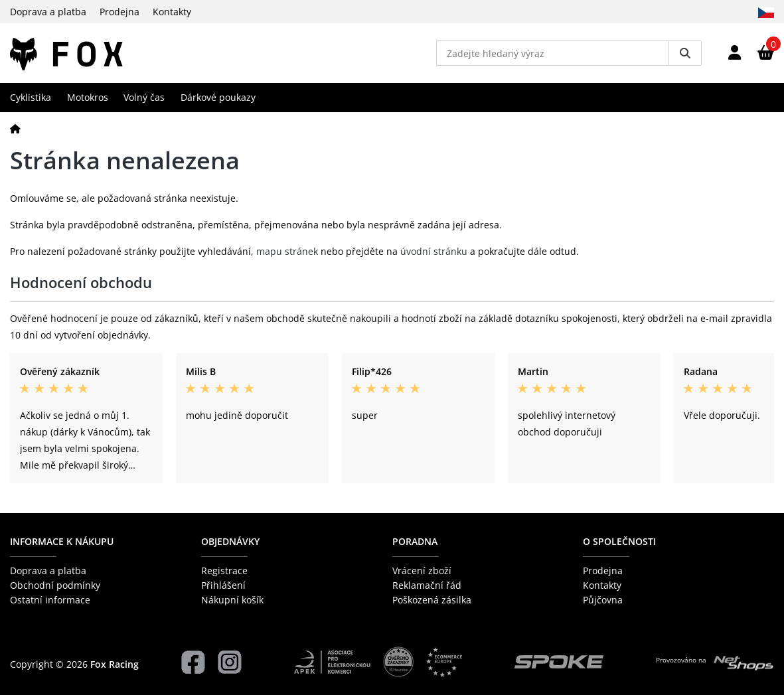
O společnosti (619, 541)
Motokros (88, 97)
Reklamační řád (427, 585)
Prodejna (119, 12)
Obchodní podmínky (55, 585)
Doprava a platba (48, 12)
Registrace (224, 571)
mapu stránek (287, 251)
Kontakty (172, 12)
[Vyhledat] (685, 53)
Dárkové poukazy (218, 97)
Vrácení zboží (422, 571)
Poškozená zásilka (432, 600)
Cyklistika (31, 97)
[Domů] (15, 128)
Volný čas (144, 97)
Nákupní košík (232, 600)
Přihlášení (223, 585)
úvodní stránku (434, 251)
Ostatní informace (50, 600)
